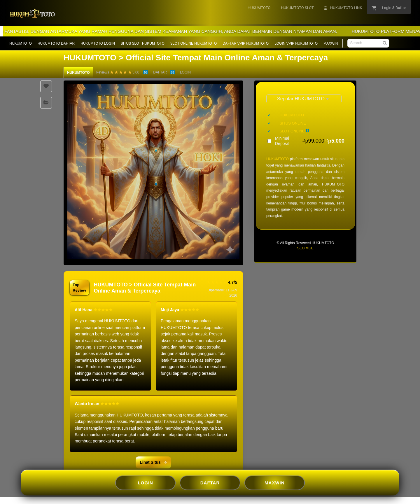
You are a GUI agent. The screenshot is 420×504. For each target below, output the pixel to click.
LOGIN (185, 72)
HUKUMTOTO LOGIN (98, 43)
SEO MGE (305, 248)
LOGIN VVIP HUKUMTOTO (296, 43)
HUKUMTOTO (21, 43)
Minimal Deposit (310, 141)
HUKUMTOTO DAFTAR (56, 43)
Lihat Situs (153, 462)
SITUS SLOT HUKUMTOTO (143, 43)
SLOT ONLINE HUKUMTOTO (194, 43)
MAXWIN (331, 43)
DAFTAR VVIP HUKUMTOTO (246, 43)
